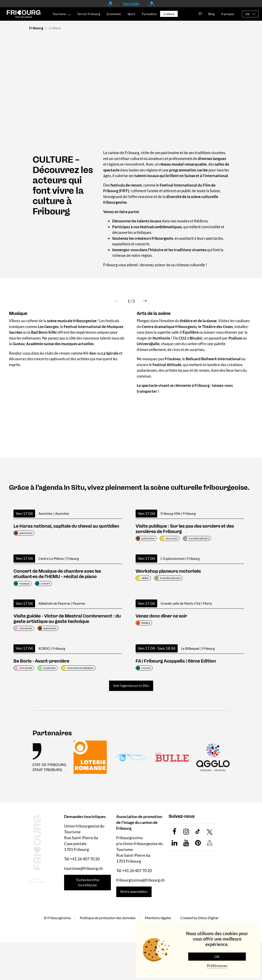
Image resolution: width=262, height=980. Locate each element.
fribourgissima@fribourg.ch (140, 880)
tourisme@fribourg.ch (83, 868)
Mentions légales (158, 918)
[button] (145, 301)
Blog (211, 14)
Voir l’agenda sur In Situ (131, 686)
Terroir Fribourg (89, 14)
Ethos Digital (208, 918)
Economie (114, 14)
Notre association (134, 892)
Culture (169, 14)
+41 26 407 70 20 (85, 859)
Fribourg (36, 28)
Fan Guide (131, 3)
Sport (131, 14)
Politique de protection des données (108, 918)
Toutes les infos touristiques (87, 883)
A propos (228, 14)
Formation (149, 14)
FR (247, 14)
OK (217, 956)
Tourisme (59, 14)
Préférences (217, 966)
